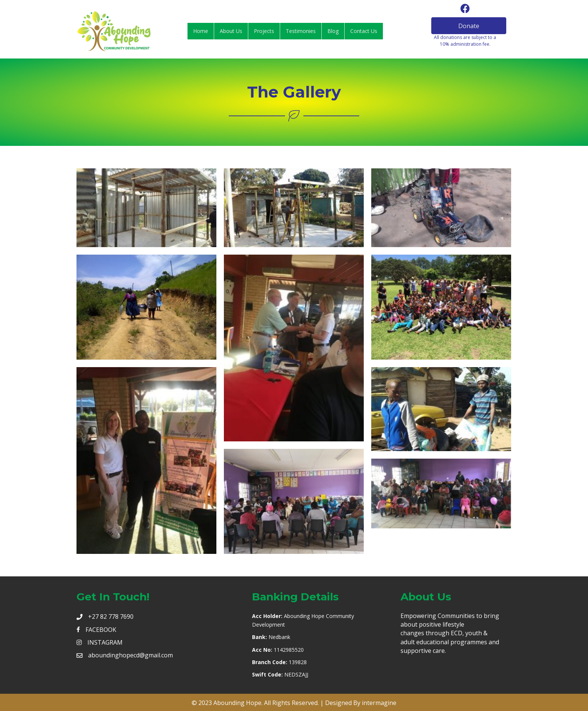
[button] (469, 26)
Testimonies (301, 31)
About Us (231, 31)
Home (201, 31)
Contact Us (364, 31)
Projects (264, 31)
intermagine (379, 703)
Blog (333, 31)
